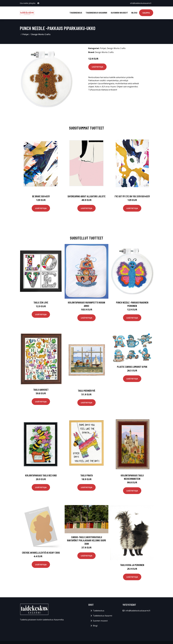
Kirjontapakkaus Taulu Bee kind (41, 475)
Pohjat (26, 34)
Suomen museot (119, 13)
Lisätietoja (97, 67)
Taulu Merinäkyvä (86, 391)
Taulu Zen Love (41, 302)
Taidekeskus (76, 13)
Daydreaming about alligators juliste (87, 196)
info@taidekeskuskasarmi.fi (141, 3)
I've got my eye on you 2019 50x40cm (132, 196)
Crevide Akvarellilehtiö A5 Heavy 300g (41, 553)
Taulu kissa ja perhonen (132, 565)
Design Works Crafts (41, 34)
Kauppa (146, 13)
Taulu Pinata (87, 475)
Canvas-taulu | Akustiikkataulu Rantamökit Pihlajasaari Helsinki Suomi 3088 (86, 540)
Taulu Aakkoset (41, 390)
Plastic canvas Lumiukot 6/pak (132, 367)
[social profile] (38, 3)
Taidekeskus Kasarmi (96, 13)
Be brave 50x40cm (41, 196)
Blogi (134, 13)
